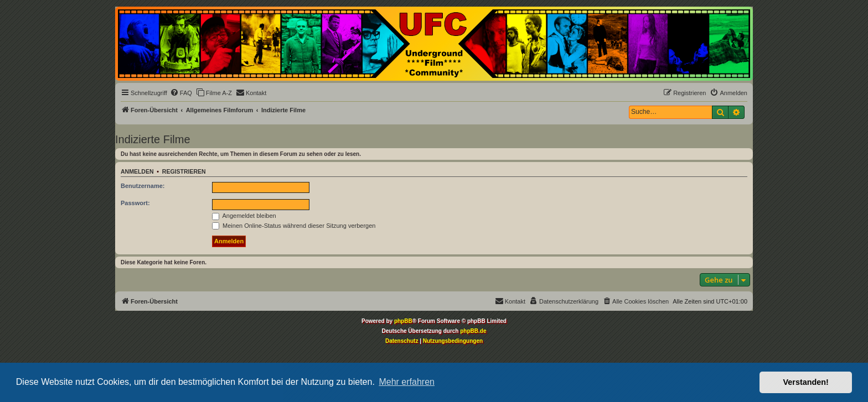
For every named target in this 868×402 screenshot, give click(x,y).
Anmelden (137, 171)
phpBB (403, 321)
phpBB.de (473, 331)
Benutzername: (143, 186)
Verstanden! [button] (806, 382)
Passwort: (135, 203)
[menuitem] (181, 93)
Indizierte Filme (153, 139)
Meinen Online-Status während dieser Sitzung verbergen (294, 226)
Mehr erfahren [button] (407, 382)
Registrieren (184, 171)
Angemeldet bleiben (244, 216)
